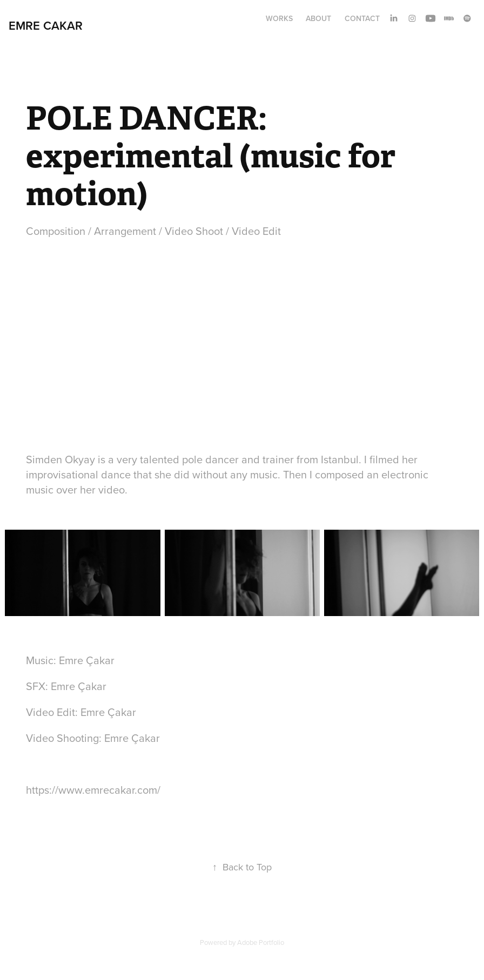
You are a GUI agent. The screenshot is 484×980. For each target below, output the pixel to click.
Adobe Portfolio (261, 942)
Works (279, 18)
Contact (362, 18)
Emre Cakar (46, 25)
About (318, 18)
